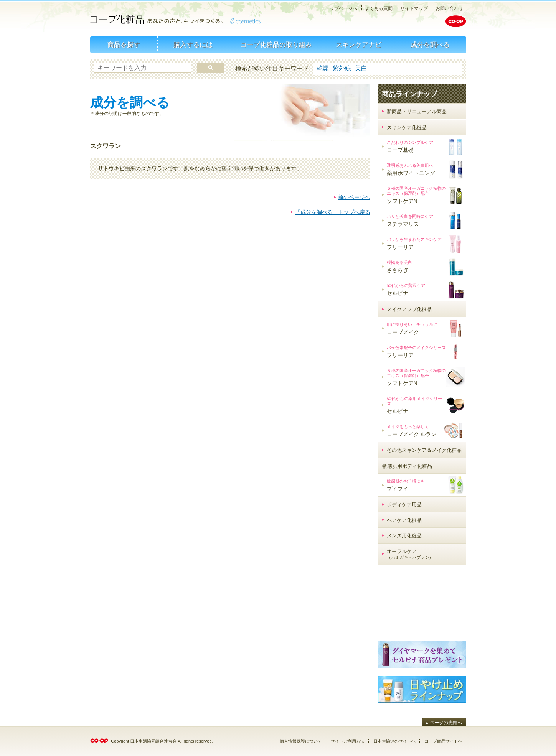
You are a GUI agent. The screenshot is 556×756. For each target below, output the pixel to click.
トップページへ (341, 8)
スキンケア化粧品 (407, 128)
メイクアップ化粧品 (409, 309)
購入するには (193, 45)
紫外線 (342, 68)
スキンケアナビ (359, 45)
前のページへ (354, 197)
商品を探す (124, 45)
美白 (361, 68)
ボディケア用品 (404, 505)
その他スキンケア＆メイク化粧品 (424, 450)
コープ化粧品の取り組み (276, 45)
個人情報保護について (301, 741)
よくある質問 (379, 8)
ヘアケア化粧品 (404, 520)
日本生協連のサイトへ (394, 741)
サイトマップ (414, 8)
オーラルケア (410, 554)
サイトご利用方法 (348, 741)
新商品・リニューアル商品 (417, 111)
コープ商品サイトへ (443, 741)
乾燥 (323, 68)
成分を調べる (430, 45)
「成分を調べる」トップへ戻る (333, 212)
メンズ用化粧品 (404, 536)
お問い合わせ (449, 8)
